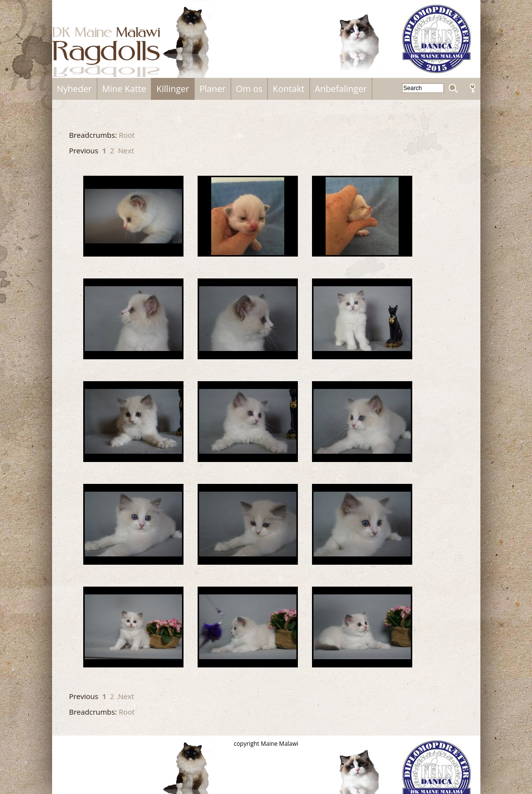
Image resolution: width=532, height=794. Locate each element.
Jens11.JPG (248, 627)
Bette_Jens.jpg (248, 216)
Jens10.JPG (133, 627)
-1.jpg (133, 216)
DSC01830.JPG (248, 524)
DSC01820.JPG (248, 422)
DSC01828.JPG (133, 524)
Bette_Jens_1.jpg (362, 216)
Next (126, 150)
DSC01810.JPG (248, 319)
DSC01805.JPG (133, 319)
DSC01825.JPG (362, 422)
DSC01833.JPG (362, 524)
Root (127, 135)
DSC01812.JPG (362, 319)
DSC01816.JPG (133, 422)
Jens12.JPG (362, 627)
